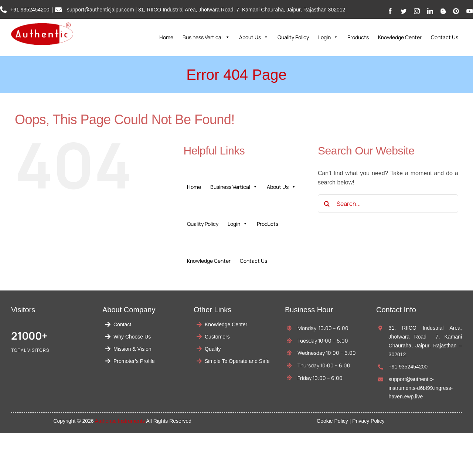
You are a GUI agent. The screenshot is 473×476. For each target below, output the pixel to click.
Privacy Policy (368, 421)
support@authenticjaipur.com (100, 10)
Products (358, 37)
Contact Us (445, 37)
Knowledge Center (400, 37)
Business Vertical (206, 37)
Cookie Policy (332, 421)
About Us (254, 37)
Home (166, 37)
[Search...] (388, 204)
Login (328, 37)
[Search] (327, 204)
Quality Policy (293, 37)
